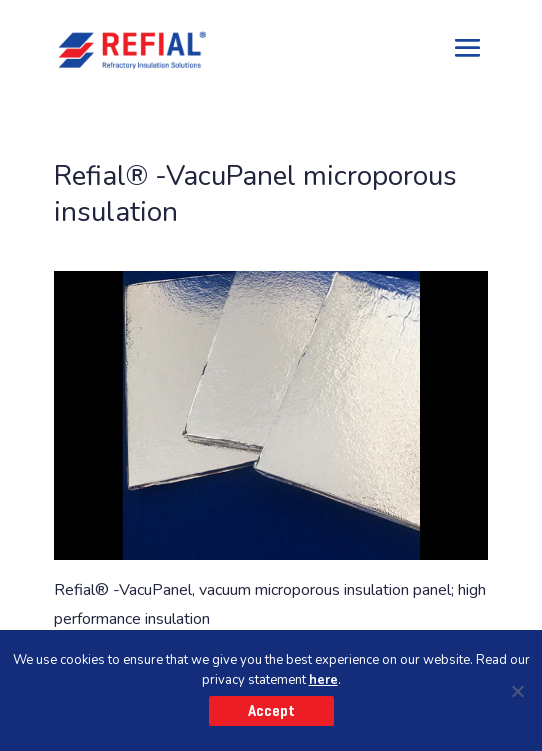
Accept (271, 711)
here (323, 680)
